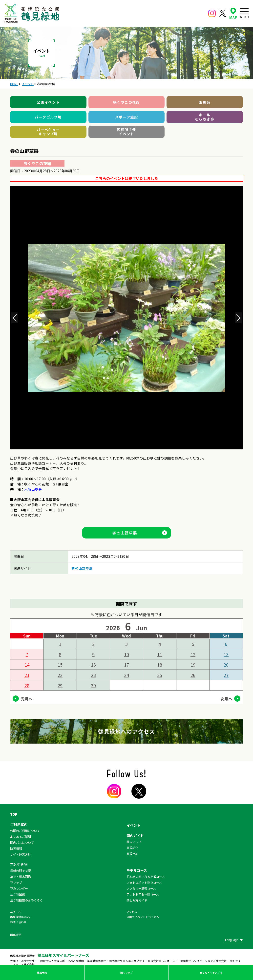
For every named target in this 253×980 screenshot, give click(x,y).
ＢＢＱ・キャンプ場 (211, 972)
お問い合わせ (18, 922)
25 (160, 675)
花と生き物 (19, 865)
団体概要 (16, 935)
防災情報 (16, 848)
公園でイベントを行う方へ (143, 917)
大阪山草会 (33, 489)
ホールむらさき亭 (205, 117)
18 (160, 665)
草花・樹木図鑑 (21, 876)
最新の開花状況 (21, 871)
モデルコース (137, 870)
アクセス (132, 912)
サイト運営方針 (21, 854)
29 (60, 685)
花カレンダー (19, 888)
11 (160, 654)
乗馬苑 (205, 102)
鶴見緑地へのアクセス (126, 731)
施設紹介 (132, 848)
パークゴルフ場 (48, 117)
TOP (14, 814)
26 (193, 675)
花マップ (16, 882)
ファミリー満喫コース (141, 888)
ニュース (15, 912)
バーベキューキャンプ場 (48, 132)
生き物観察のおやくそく (26, 900)
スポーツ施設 (126, 117)
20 (226, 665)
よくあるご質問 (21, 836)
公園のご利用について (25, 831)
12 (193, 654)
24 (126, 675)
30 (93, 685)
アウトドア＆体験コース (143, 894)
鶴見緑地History (20, 917)
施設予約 (42, 972)
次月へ (226, 699)
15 (60, 665)
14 (27, 665)
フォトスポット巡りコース (144, 882)
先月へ (27, 699)
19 (193, 665)
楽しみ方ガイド (137, 900)
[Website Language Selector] (234, 940)
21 (27, 675)
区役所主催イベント (126, 132)
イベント (133, 825)
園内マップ (126, 972)
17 (126, 665)
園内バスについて (22, 842)
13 (226, 654)
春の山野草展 (125, 533)
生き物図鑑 (18, 894)
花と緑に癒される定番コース (146, 876)
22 (60, 675)
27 (226, 675)
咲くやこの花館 (126, 102)
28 (27, 685)
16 (93, 665)
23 (93, 675)
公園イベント (48, 102)
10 (126, 654)
